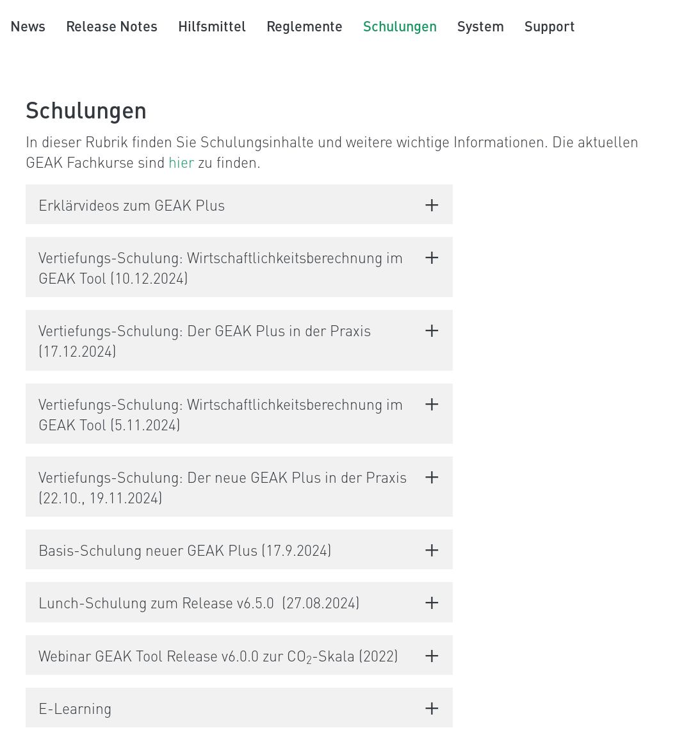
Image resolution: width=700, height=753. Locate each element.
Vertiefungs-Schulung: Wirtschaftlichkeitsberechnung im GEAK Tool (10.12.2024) (221, 267)
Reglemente (305, 26)
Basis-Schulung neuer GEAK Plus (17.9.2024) (185, 549)
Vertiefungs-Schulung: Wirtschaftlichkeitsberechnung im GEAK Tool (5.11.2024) (221, 414)
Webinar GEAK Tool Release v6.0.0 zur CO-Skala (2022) (218, 655)
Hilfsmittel (212, 26)
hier (181, 161)
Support (550, 26)
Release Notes (112, 26)
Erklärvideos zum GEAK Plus (132, 204)
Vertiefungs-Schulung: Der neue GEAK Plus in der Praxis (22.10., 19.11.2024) (223, 487)
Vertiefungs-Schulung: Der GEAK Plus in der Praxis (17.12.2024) (205, 340)
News (28, 26)
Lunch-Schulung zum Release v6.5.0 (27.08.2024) (199, 602)
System (481, 26)
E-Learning (75, 708)
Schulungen (400, 26)
